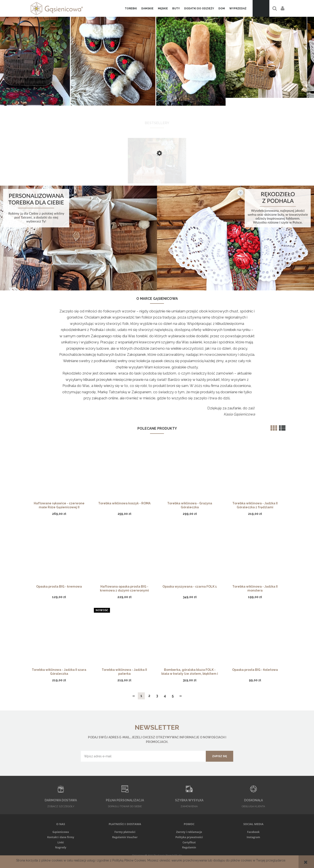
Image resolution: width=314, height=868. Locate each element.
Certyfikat (189, 842)
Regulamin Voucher (125, 837)
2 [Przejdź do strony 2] (149, 696)
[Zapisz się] (219, 756)
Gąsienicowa (61, 832)
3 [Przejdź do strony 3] (157, 696)
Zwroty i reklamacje (189, 832)
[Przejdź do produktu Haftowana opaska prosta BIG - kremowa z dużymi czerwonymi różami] (124, 555)
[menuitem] (131, 8)
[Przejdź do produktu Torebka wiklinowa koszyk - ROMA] (124, 472)
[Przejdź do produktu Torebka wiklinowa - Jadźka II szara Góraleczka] (59, 638)
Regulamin (189, 847)
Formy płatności (125, 832)
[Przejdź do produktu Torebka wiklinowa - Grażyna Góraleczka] (190, 472)
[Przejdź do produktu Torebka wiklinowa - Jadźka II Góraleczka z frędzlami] (255, 472)
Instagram (253, 837)
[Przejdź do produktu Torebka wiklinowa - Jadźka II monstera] (255, 555)
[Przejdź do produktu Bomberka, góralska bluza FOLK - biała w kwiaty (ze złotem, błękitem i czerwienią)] (190, 638)
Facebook (253, 832)
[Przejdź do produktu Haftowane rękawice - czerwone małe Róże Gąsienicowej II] (59, 472)
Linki (61, 842)
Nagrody (61, 847)
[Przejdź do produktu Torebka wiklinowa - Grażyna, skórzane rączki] (157, 175)
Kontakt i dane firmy (61, 837)
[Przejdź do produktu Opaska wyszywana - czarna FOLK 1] (190, 555)
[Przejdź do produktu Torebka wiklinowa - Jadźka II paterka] (124, 638)
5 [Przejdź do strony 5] (173, 696)
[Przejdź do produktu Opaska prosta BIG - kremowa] (59, 555)
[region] (157, 56)
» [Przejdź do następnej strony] (181, 696)
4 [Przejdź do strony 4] (165, 696)
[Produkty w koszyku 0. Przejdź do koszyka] (261, 8)
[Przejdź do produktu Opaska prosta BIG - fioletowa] (255, 638)
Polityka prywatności (189, 837)
